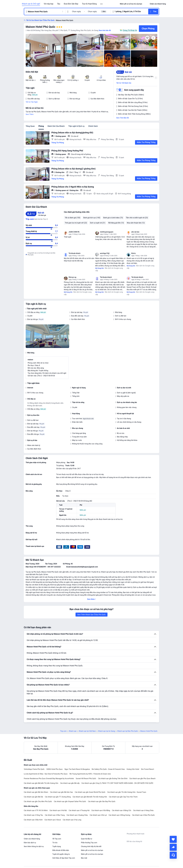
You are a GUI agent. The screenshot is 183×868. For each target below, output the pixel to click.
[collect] (173, 839)
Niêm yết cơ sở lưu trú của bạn (92, 850)
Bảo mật (84, 858)
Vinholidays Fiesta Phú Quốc (34, 769)
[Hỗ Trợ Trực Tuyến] (173, 855)
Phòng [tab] (41, 126)
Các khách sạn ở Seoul (53, 820)
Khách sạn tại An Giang (107, 731)
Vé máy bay (49, 4)
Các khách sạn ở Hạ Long (72, 820)
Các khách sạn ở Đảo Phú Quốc (143, 815)
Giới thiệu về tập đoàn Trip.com (64, 858)
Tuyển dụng (57, 846)
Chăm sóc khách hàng (32, 839)
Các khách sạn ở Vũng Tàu (33, 815)
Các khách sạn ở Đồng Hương (119, 815)
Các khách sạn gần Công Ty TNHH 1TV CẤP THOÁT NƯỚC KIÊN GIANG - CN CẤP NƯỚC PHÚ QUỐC (117, 783)
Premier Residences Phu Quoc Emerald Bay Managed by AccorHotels (49, 779)
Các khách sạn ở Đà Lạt (98, 815)
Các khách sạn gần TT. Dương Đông (58, 797)
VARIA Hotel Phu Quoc (55, 769)
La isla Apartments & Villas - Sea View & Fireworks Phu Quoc (46, 774)
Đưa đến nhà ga (33, 434)
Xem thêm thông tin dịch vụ (34, 846)
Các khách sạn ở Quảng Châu (77, 815)
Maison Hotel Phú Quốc (40, 27)
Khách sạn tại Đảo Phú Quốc (128, 731)
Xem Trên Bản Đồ (123, 118)
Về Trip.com (57, 839)
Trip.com (63, 731)
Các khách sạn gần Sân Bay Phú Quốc (102, 801)
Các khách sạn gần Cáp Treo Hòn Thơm (123, 797)
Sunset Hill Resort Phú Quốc (86, 779)
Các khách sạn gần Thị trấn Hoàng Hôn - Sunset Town (127, 792)
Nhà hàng (119, 312)
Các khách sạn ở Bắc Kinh (33, 820)
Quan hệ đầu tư (87, 839)
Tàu (59, 4)
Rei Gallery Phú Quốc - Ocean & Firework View (108, 769)
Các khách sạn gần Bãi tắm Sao (62, 792)
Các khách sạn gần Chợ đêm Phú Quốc (38, 801)
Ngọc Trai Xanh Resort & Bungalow (77, 769)
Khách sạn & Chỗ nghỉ (31, 4)
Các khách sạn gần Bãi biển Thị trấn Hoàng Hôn (41, 783)
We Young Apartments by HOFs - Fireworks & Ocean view (90, 774)
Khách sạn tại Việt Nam (87, 731)
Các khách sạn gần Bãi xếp (70, 783)
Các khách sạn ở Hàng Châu (143, 810)
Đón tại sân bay (77, 312)
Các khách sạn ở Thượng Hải (79, 810)
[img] (51, 50)
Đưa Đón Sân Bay (71, 4)
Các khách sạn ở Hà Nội (58, 810)
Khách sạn (73, 731)
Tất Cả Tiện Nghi (32, 102)
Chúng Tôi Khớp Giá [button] (130, 30)
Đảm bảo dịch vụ (30, 843)
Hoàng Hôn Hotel (133, 769)
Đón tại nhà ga (33, 319)
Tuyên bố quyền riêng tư (61, 854)
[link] (131, 4)
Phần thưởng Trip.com (89, 843)
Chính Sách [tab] (93, 126)
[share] (173, 847)
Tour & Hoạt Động (89, 4)
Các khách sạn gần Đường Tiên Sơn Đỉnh (113, 779)
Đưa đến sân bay (77, 316)
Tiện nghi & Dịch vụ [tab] (76, 126)
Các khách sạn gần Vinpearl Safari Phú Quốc (70, 801)
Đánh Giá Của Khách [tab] (56, 126)
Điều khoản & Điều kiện (61, 850)
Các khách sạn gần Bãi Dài (33, 797)
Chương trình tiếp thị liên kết (91, 846)
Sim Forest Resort (147, 769)
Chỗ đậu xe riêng (33, 312)
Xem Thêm (30, 114)
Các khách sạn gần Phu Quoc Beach (142, 779)
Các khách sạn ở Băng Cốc (122, 810)
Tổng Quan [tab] (30, 126)
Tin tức (55, 843)
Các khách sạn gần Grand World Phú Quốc (90, 792)
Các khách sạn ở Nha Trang (55, 815)
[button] (102, 4)
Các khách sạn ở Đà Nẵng (101, 810)
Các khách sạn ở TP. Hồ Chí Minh (36, 810)
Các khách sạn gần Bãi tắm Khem (36, 792)
